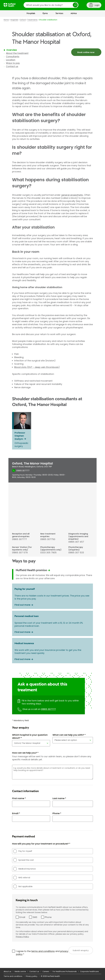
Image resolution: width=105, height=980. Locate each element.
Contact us (12, 66)
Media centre (20, 971)
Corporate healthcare (89, 971)
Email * (16, 813)
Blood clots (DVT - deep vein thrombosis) (37, 367)
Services (59, 13)
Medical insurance (24, 869)
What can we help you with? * (69, 735)
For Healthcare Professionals (65, 971)
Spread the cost (24, 860)
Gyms (45, 13)
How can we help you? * (25, 753)
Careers (46, 971)
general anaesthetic (72, 195)
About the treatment (17, 53)
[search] (51, 5)
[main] (52, 492)
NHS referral (22, 878)
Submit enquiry (81, 950)
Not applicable (23, 886)
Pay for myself (23, 851)
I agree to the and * (42, 953)
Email (22, 917)
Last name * (59, 798)
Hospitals (31, 13)
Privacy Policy (22, 937)
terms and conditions (43, 951)
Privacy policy (32, 976)
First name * (19, 798)
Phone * (57, 813)
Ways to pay (13, 63)
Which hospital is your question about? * (30, 736)
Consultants (13, 56)
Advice (74, 13)
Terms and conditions (13, 976)
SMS (35, 917)
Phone (48, 917)
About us (7, 971)
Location (11, 60)
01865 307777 (48, 709)
